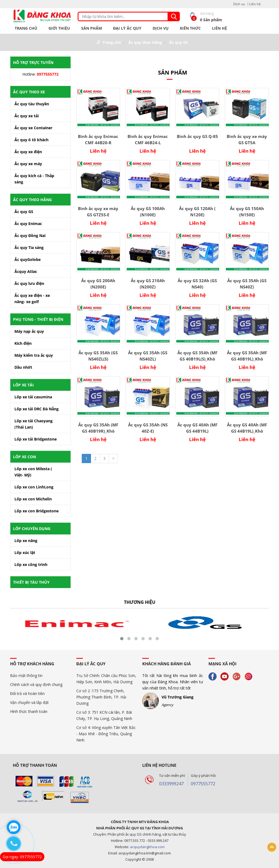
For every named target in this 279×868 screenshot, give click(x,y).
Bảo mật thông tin (26, 675)
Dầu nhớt (23, 367)
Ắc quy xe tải (27, 116)
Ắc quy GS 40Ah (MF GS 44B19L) (197, 428)
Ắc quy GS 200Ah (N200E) (98, 284)
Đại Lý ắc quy (127, 28)
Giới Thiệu (59, 28)
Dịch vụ (239, 4)
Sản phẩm (92, 28)
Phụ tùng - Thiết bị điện (38, 319)
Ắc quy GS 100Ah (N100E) (148, 212)
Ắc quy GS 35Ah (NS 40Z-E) (148, 428)
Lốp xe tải (23, 385)
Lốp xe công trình (31, 564)
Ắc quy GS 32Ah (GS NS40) (197, 284)
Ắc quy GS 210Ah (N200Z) (148, 284)
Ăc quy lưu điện (29, 283)
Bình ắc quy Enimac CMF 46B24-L (148, 139)
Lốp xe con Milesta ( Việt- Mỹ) (33, 472)
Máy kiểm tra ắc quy (34, 355)
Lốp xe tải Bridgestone (36, 439)
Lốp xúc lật (25, 552)
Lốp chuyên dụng (32, 529)
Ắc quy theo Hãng (145, 42)
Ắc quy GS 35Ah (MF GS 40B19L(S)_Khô (197, 356)
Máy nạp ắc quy (29, 331)
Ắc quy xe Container (33, 128)
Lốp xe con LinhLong (34, 487)
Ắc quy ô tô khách (31, 140)
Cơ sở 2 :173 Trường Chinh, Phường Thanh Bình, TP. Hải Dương (101, 697)
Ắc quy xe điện (28, 152)
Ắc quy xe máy (28, 164)
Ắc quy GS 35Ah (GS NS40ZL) (148, 356)
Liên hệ (255, 4)
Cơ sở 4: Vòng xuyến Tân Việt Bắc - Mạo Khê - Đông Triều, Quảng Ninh (106, 734)
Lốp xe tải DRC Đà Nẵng (37, 409)
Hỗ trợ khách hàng (32, 664)
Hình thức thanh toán (29, 711)
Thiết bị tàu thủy (31, 582)
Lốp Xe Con (25, 457)
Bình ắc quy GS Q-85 (197, 136)
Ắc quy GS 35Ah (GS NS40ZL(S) (98, 356)
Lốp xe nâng (26, 541)
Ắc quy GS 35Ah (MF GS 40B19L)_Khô (247, 356)
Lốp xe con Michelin (33, 499)
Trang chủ (26, 28)
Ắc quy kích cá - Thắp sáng (34, 179)
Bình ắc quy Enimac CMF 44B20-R (98, 139)
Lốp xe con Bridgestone (37, 511)
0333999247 (171, 784)
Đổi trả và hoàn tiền (27, 693)
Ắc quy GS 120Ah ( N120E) (197, 212)
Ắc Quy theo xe (29, 92)
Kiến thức (190, 28)
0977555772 (203, 784)
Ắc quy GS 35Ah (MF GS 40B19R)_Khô (98, 428)
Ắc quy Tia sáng (29, 247)
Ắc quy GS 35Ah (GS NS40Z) (247, 284)
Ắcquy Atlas (26, 271)
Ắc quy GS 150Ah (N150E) (247, 212)
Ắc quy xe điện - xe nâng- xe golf (32, 298)
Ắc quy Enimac (28, 224)
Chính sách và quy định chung (36, 684)
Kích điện (23, 343)
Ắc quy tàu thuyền (32, 104)
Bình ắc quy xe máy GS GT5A (247, 139)
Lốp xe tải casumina (33, 397)
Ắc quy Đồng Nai (30, 236)
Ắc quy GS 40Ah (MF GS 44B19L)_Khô (247, 428)
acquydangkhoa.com (147, 847)
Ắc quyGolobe (28, 259)
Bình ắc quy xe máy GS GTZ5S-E (98, 212)
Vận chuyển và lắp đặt (29, 702)
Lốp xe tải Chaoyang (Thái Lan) (34, 424)
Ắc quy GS (179, 42)
